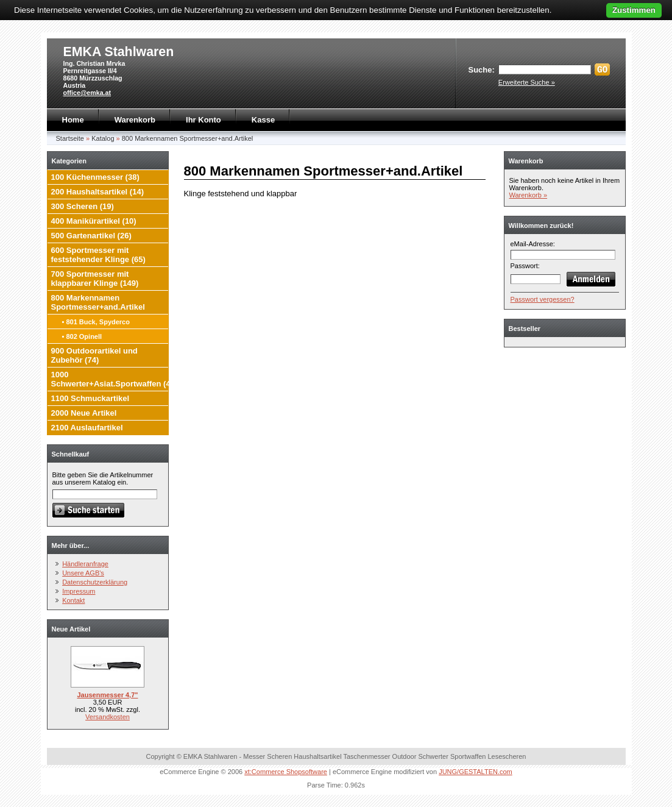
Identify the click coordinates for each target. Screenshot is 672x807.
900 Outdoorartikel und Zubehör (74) (94, 355)
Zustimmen (634, 10)
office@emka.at (87, 93)
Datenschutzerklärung (95, 582)
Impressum (79, 591)
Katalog (103, 138)
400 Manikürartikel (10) (94, 221)
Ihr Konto (203, 120)
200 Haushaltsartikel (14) (97, 192)
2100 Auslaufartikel (87, 428)
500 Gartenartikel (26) (91, 236)
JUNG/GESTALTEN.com (476, 772)
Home (73, 120)
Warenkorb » (529, 195)
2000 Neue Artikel (84, 413)
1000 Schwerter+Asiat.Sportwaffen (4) (112, 379)
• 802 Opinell (82, 336)
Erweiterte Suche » (527, 82)
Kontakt (73, 600)
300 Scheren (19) (83, 206)
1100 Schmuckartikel (90, 398)
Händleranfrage (85, 564)
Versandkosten (108, 717)
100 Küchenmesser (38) (95, 177)
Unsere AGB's (83, 573)
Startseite (70, 138)
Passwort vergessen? (543, 299)
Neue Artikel (71, 629)
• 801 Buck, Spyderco (96, 322)
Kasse (263, 120)
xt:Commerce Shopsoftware (286, 772)
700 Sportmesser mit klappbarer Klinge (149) (95, 279)
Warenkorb (135, 120)
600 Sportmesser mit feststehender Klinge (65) (98, 255)
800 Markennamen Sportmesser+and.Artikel (188, 138)
